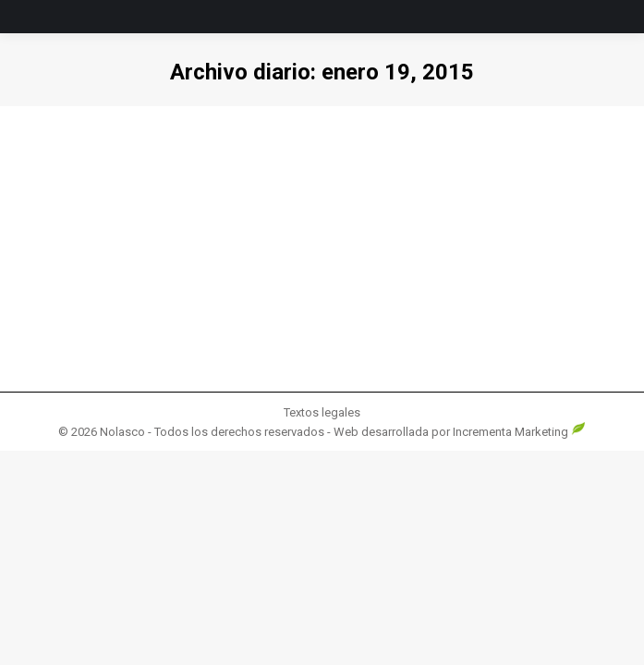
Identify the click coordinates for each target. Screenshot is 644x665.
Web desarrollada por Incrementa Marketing (460, 432)
